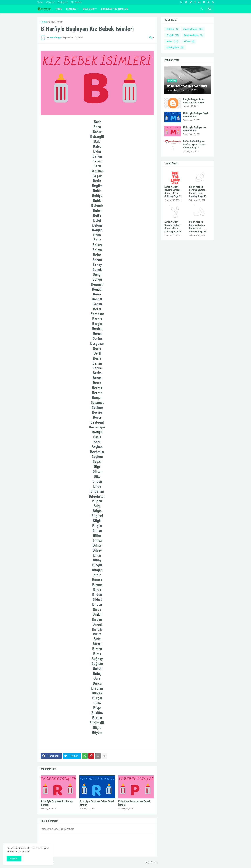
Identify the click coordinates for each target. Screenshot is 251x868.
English (173, 35)
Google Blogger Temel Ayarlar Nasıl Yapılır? (194, 101)
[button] (202, 9)
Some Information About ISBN (187, 86)
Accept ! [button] (14, 859)
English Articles (193, 35)
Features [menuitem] (71, 9)
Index (172, 41)
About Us (50, 2)
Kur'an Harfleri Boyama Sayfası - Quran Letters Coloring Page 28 (198, 227)
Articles (172, 29)
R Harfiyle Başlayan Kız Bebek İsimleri (57, 803)
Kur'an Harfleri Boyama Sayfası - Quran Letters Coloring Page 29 (173, 227)
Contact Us (63, 2)
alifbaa (189, 41)
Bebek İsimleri (56, 22)
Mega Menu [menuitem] (89, 9)
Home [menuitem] (59, 9)
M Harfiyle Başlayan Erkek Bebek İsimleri (196, 115)
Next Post (150, 862)
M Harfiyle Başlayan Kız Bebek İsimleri (195, 129)
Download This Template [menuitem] (115, 9)
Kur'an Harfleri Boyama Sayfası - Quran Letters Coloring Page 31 (173, 192)
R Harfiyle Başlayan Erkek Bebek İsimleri (97, 803)
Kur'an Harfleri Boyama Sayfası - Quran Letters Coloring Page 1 (194, 144)
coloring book (175, 47)
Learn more (24, 852)
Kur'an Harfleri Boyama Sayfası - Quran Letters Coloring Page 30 (198, 192)
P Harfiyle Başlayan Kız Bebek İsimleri (134, 803)
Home (40, 2)
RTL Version (76, 2)
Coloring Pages (193, 29)
